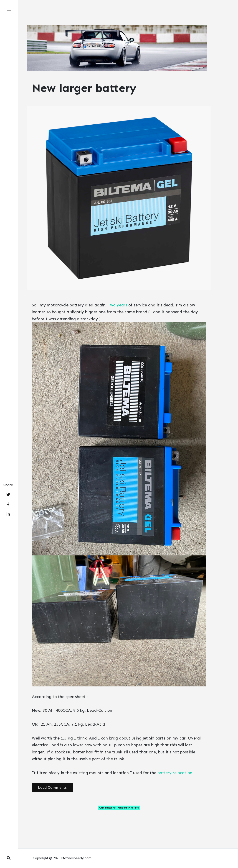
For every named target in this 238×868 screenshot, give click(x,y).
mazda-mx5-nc (128, 808)
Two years (117, 305)
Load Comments (52, 787)
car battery (107, 808)
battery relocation (175, 773)
